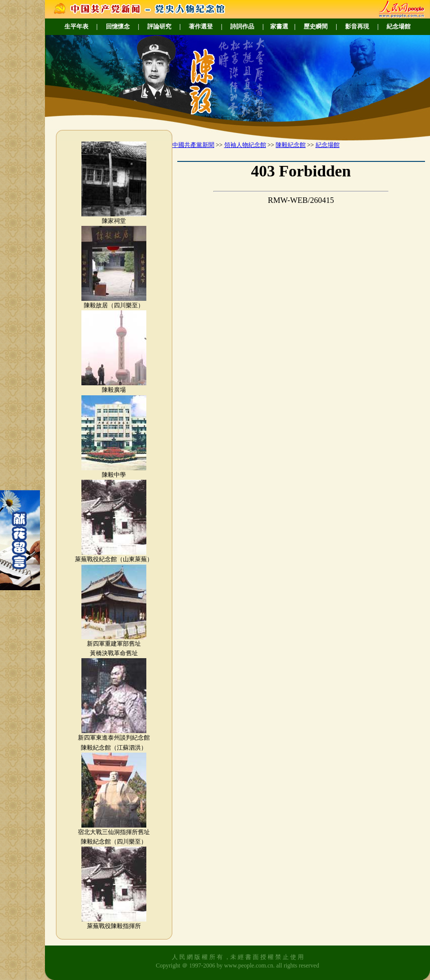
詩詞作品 (242, 26)
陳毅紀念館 (291, 145)
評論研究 (159, 26)
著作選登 (201, 26)
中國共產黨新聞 (193, 145)
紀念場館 (399, 26)
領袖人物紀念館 (245, 145)
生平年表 (76, 26)
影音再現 (357, 26)
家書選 (279, 26)
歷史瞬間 (316, 26)
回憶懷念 (118, 26)
